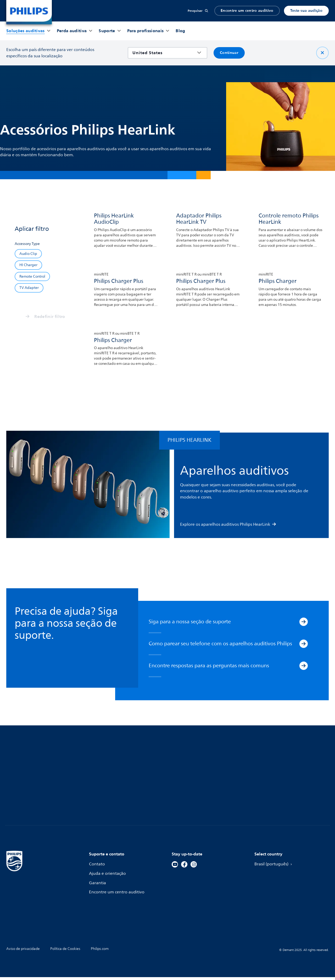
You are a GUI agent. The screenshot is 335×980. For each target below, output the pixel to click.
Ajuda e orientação (108, 877)
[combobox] (164, 53)
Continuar (229, 53)
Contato (97, 867)
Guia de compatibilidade (114, 775)
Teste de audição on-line (196, 766)
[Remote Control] (32, 276)
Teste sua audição (306, 11)
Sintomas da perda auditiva (199, 775)
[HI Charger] (28, 265)
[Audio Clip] (28, 254)
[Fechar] (322, 53)
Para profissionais (272, 766)
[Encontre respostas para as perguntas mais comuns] (304, 669)
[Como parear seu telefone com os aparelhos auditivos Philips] (304, 647)
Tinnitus (180, 784)
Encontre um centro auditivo (247, 11)
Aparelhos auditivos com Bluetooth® (43, 766)
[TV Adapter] (29, 288)
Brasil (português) (275, 867)
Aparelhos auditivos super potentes (42, 794)
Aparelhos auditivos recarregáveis (40, 775)
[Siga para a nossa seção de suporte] (304, 625)
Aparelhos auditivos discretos (35, 784)
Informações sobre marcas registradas (280, 788)
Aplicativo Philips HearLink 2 (117, 784)
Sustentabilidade (271, 775)
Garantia (98, 886)
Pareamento (101, 766)
